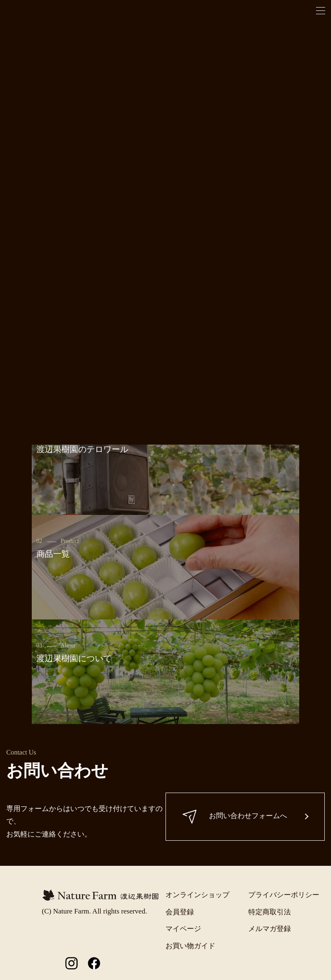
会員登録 (180, 912)
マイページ (183, 929)
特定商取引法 (270, 912)
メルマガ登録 (270, 929)
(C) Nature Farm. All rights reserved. (94, 911)
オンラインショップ (197, 895)
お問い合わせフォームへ (235, 817)
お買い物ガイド (190, 946)
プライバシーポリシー (284, 895)
